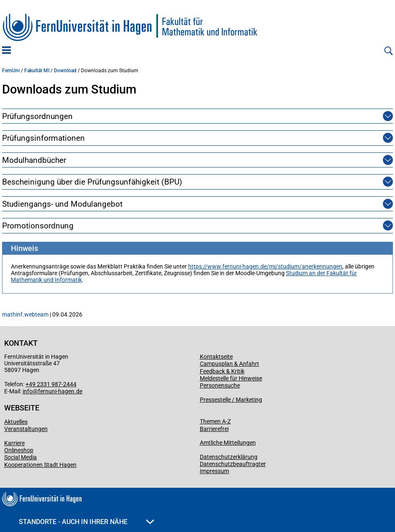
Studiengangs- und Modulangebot (62, 204)
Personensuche (220, 385)
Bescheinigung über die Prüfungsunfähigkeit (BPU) (92, 182)
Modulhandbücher (34, 160)
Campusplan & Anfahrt (229, 364)
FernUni (11, 71)
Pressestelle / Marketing (231, 400)
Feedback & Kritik (222, 371)
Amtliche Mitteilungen (228, 443)
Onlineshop (19, 450)
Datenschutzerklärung (229, 457)
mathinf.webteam (25, 314)
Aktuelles (16, 422)
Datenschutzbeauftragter (233, 464)
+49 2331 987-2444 (51, 384)
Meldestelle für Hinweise (231, 378)
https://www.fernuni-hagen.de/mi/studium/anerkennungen (265, 266)
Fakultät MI (37, 71)
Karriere (14, 443)
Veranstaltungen (26, 429)
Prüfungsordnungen (37, 116)
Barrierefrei (214, 429)
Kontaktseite (216, 357)
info (28, 391)
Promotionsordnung (38, 226)
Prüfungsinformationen (43, 138)
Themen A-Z (215, 421)
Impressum (214, 471)
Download (65, 71)
